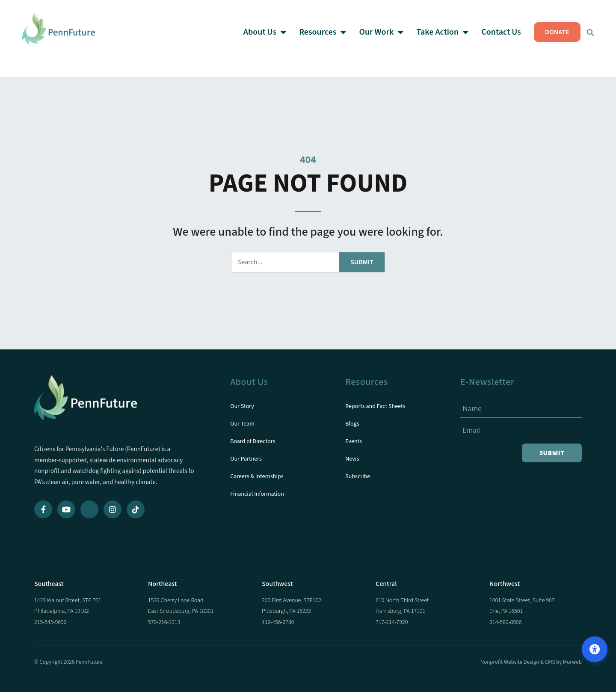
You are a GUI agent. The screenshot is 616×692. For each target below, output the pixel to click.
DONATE (545, 38)
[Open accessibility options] (595, 649)
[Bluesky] (89, 509)
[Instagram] (113, 509)
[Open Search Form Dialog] (578, 38)
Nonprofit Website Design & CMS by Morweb (531, 662)
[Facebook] (43, 509)
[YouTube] (66, 509)
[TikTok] (136, 509)
